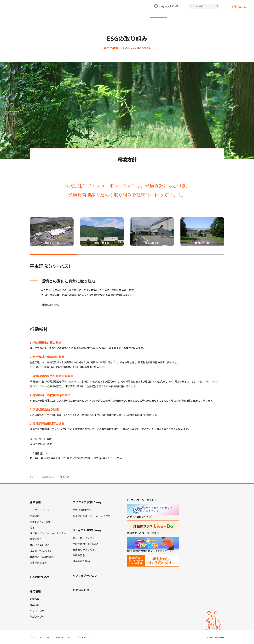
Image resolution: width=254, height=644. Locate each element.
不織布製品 (79, 555)
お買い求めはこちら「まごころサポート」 (95, 516)
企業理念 (35, 516)
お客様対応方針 (38, 562)
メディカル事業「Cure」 (87, 530)
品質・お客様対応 (82, 510)
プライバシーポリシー (40, 637)
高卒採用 (35, 605)
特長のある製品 (81, 561)
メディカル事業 (134, 14)
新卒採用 (35, 599)
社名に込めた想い (40, 545)
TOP (242, 631)
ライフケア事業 (109, 14)
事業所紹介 (36, 539)
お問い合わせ (239, 9)
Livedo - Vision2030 (41, 551)
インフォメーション (204, 14)
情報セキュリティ (63, 637)
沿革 (32, 527)
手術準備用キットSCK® (85, 544)
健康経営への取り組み (42, 557)
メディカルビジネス (84, 538)
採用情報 (180, 14)
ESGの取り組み (159, 14)
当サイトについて (85, 637)
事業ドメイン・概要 (40, 522)
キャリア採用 (37, 611)
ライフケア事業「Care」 (87, 502)
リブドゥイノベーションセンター (48, 533)
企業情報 (87, 14)
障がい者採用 (37, 617)
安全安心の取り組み (84, 550)
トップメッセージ (40, 510)
